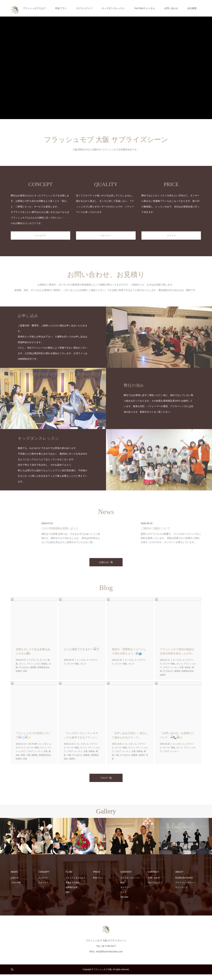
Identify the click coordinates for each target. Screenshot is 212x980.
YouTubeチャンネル (145, 8)
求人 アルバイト (155, 888)
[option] (26, 842)
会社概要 (192, 8)
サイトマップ (181, 893)
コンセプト (43, 884)
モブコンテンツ (84, 8)
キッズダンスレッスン (113, 8)
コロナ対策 (16, 888)
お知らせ (15, 884)
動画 (122, 888)
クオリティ (43, 888)
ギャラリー (125, 893)
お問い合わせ (171, 8)
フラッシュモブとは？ (34, 8)
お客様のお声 (72, 893)
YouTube (124, 903)
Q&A (68, 898)
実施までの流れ (73, 888)
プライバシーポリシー (185, 888)
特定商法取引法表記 (184, 884)
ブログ (123, 898)
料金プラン (61, 8)
